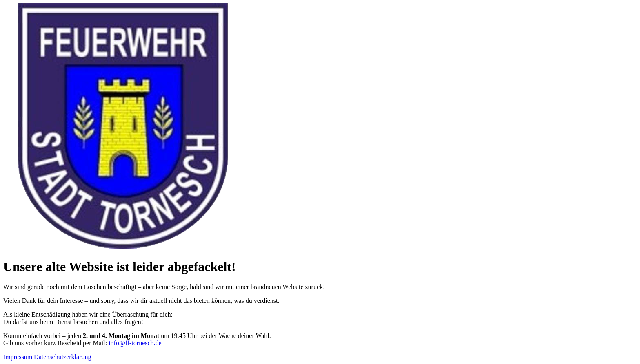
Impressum (18, 357)
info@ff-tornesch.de (135, 343)
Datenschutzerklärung (62, 357)
